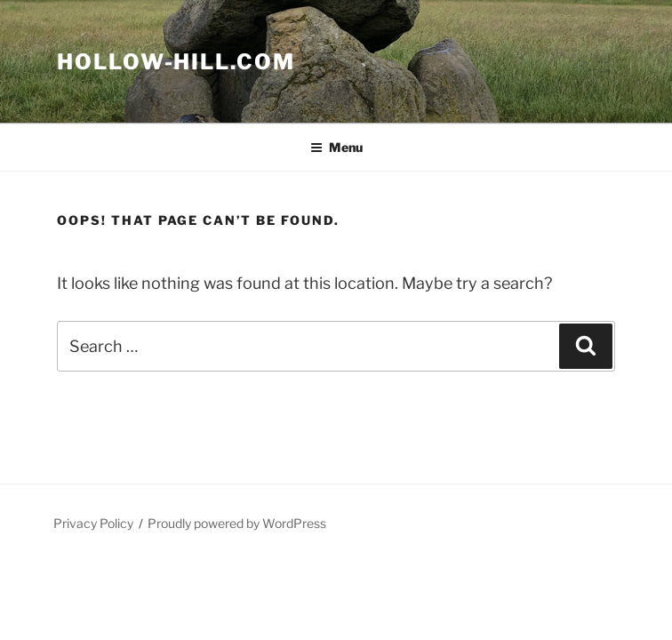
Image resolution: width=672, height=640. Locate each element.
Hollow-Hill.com (176, 62)
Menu (336, 147)
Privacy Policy (93, 523)
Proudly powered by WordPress (237, 523)
